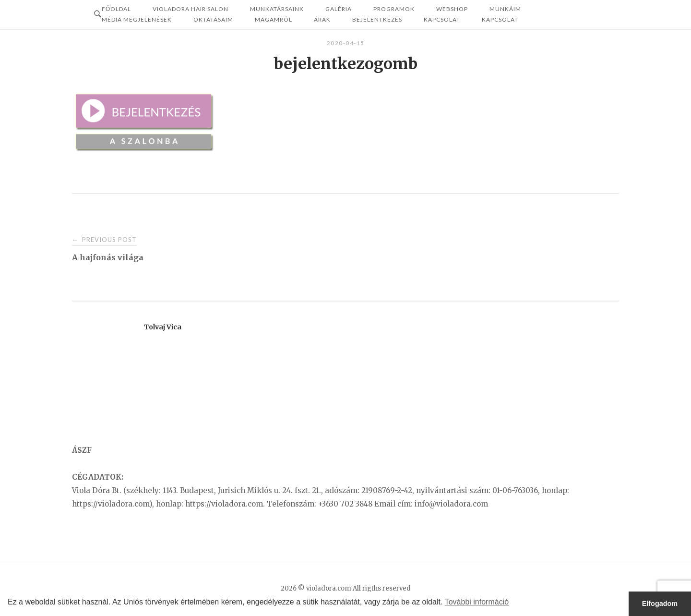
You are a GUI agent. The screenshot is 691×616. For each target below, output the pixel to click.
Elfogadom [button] (660, 604)
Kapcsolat (442, 19)
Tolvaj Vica (163, 327)
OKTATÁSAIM (213, 19)
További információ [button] (477, 602)
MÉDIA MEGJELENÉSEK (137, 19)
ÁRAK (322, 19)
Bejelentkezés (377, 19)
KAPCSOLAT (500, 19)
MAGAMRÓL (274, 19)
